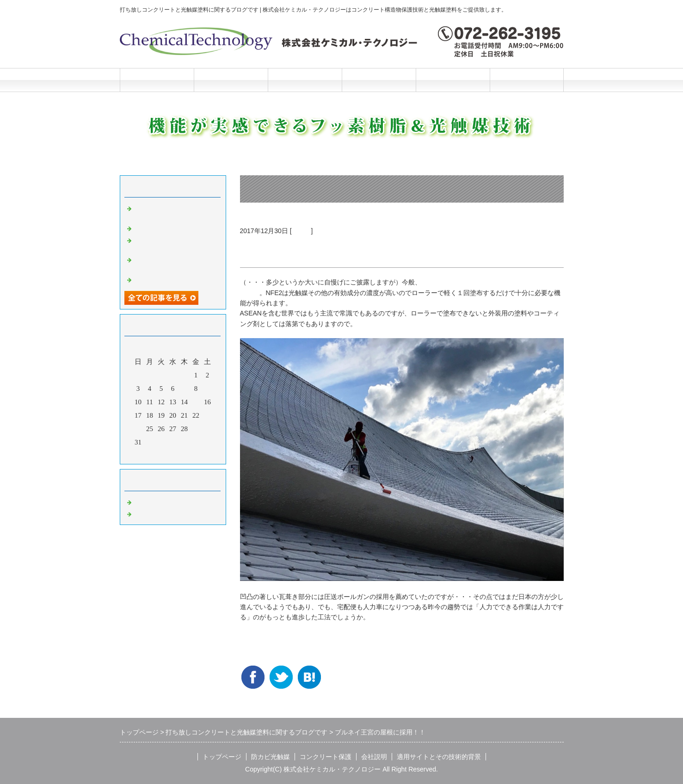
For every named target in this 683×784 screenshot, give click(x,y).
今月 (173, 455)
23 (207, 415)
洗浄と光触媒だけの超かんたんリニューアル (175, 244)
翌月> (190, 455)
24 (138, 429)
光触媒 (302, 231)
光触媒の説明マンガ (165, 279)
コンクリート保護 (305, 80)
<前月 (155, 455)
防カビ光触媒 (231, 80)
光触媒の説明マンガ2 (167, 228)
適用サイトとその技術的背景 (439, 757)
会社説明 (379, 80)
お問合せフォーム (527, 80)
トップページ (157, 80)
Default (144, 501)
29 (196, 429)
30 (207, 429)
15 (196, 402)
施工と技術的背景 (453, 80)
